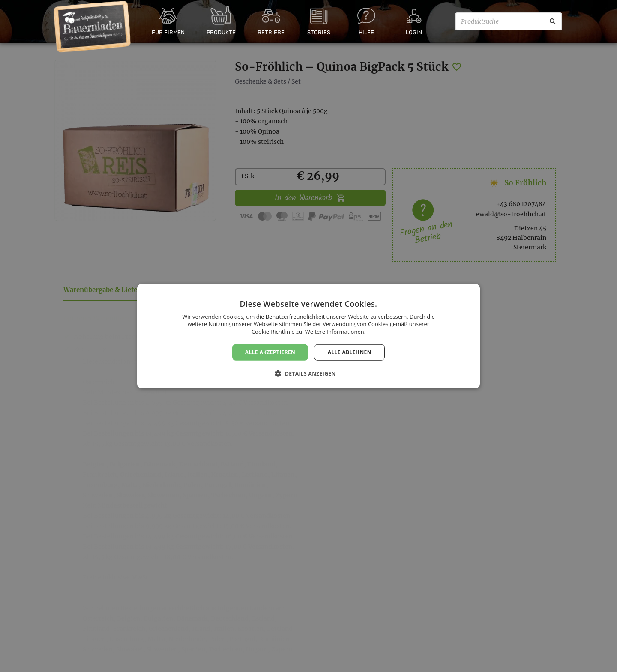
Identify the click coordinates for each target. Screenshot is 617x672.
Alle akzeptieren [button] (270, 352)
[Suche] (553, 21)
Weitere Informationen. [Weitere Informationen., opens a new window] (335, 332)
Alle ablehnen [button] (350, 352)
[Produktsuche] (509, 21)
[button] (308, 373)
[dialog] (308, 336)
